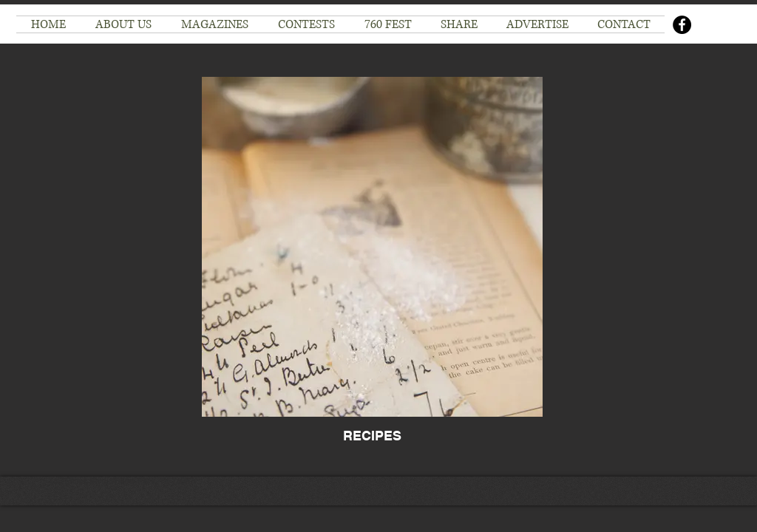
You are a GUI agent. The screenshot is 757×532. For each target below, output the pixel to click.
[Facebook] (682, 25)
